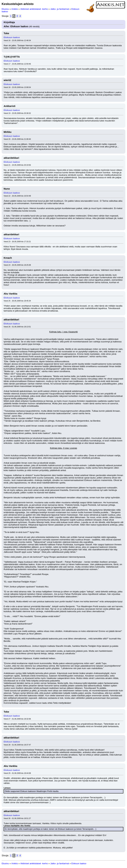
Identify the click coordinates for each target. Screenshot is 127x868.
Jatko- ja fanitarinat (60, 9)
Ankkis (15, 9)
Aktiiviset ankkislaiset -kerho (34, 9)
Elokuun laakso (12, 37)
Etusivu (5, 9)
